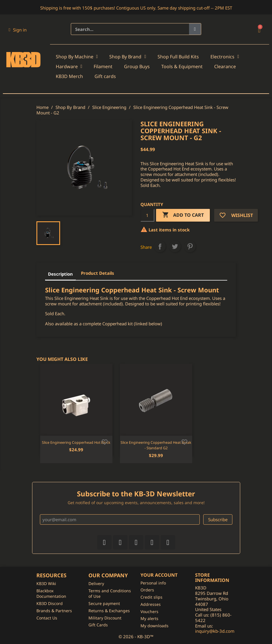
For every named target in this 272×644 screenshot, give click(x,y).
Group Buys (137, 66)
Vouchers (149, 611)
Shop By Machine (77, 57)
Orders (147, 590)
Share (160, 246)
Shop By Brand (128, 57)
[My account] (18, 30)
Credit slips (151, 597)
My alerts (149, 618)
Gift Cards (98, 625)
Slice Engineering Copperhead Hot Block (76, 442)
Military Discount (105, 618)
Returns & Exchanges (109, 611)
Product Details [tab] (98, 273)
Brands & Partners (54, 611)
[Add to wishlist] (105, 441)
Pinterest (190, 246)
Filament (103, 66)
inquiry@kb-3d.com (215, 631)
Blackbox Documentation (51, 594)
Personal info (153, 583)
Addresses (151, 604)
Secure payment (104, 603)
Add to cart (183, 215)
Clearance (225, 66)
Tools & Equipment (182, 66)
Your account (159, 575)
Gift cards (105, 76)
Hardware (69, 66)
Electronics (225, 57)
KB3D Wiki (46, 583)
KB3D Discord (50, 603)
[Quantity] (147, 215)
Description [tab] (60, 274)
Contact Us (47, 618)
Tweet (175, 246)
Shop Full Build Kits (178, 57)
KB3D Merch (69, 76)
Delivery (96, 583)
